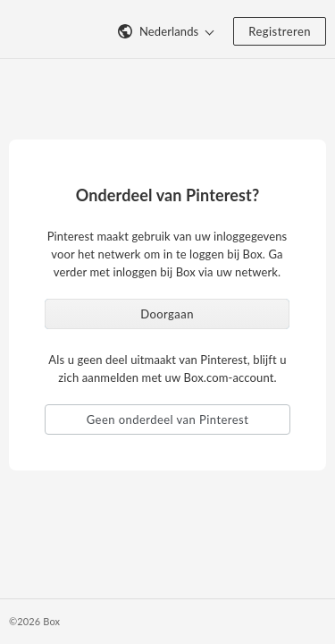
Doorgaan (167, 314)
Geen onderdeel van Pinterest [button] (168, 419)
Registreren (280, 31)
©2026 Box (34, 621)
